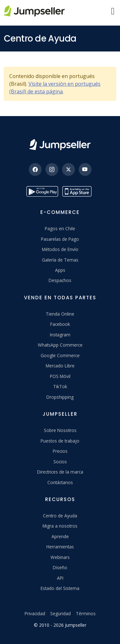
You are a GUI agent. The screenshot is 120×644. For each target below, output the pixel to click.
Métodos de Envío (60, 249)
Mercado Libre (60, 366)
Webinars (60, 557)
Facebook (60, 324)
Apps (60, 270)
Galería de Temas (60, 260)
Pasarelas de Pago (60, 239)
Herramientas (60, 547)
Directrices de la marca (60, 472)
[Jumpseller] (60, 145)
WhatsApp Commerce (60, 345)
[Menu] (113, 11)
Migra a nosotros (60, 526)
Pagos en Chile (60, 228)
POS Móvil (60, 376)
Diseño (60, 567)
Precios (60, 451)
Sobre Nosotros (60, 430)
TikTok (60, 386)
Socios (60, 462)
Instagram (60, 335)
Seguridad (60, 613)
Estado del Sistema (60, 588)
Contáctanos (60, 482)
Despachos (60, 280)
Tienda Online (60, 314)
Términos (86, 613)
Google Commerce (60, 355)
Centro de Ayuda (60, 516)
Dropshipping (60, 397)
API (60, 578)
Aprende (60, 536)
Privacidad (35, 613)
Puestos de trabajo (60, 441)
